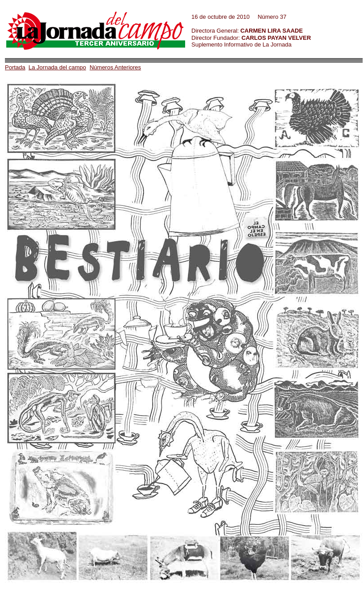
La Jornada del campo (57, 67)
